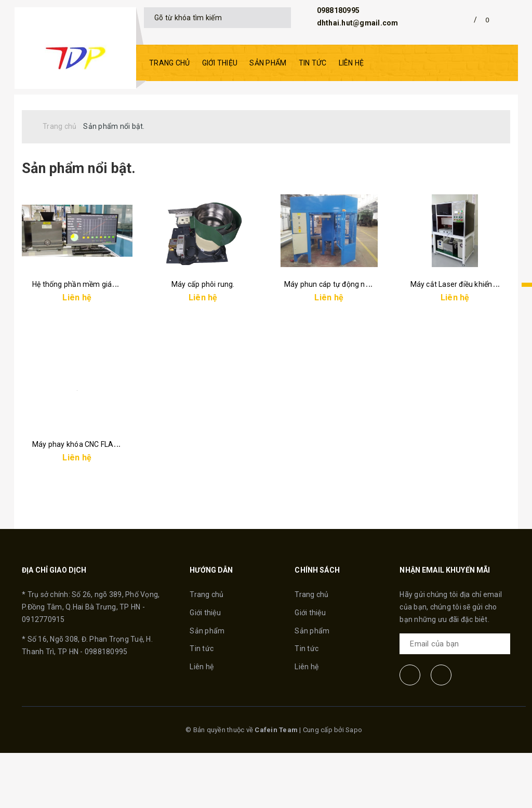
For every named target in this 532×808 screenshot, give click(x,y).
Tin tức (313, 63)
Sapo (354, 785)
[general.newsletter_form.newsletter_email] (455, 699)
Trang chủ (169, 63)
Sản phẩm (268, 63)
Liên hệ (351, 63)
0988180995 (338, 10)
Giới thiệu (220, 63)
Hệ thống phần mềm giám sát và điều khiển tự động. (119, 322)
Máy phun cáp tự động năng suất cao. (347, 322)
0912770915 (43, 674)
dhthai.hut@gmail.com (358, 23)
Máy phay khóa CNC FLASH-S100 (88, 509)
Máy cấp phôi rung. (203, 322)
